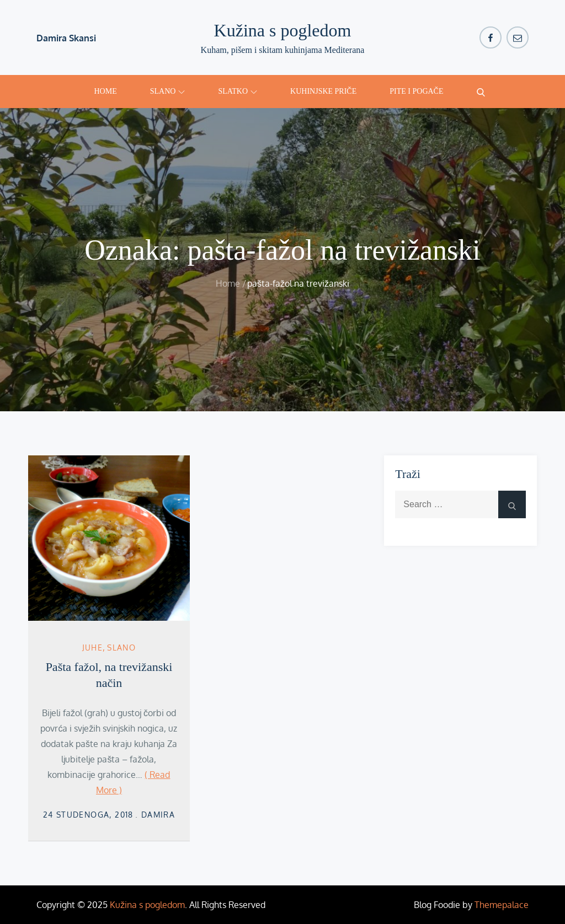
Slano (168, 91)
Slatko (238, 91)
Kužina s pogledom (283, 30)
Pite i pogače (416, 91)
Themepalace (502, 905)
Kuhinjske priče (323, 91)
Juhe (93, 648)
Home (106, 91)
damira (158, 815)
